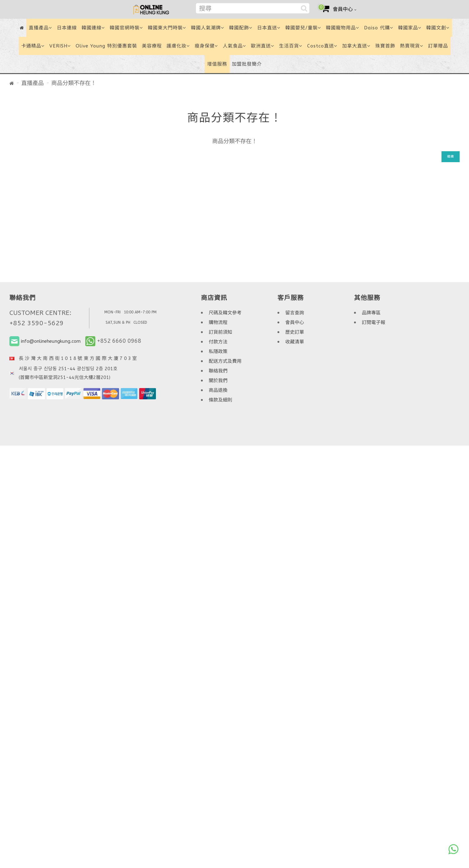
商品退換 (218, 390)
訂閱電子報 (374, 322)
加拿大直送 (356, 46)
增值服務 (217, 64)
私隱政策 (218, 352)
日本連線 (67, 28)
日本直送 (269, 28)
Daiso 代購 (379, 28)
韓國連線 (93, 28)
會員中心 (295, 322)
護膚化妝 (178, 46)
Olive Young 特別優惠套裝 (106, 46)
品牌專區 (371, 313)
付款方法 (218, 342)
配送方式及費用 (225, 361)
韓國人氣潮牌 (208, 28)
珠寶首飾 (385, 46)
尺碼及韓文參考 (225, 313)
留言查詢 (295, 313)
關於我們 (218, 381)
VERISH (60, 46)
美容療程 (152, 46)
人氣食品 (234, 46)
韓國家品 (410, 28)
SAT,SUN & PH (118, 322)
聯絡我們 (218, 371)
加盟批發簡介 (247, 64)
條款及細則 (220, 400)
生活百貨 (291, 46)
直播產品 (40, 28)
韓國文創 (438, 28)
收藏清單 (295, 342)
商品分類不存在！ (74, 83)
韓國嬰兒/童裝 (303, 28)
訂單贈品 (438, 46)
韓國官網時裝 (126, 28)
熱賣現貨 (412, 46)
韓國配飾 (241, 28)
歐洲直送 (263, 46)
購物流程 (218, 322)
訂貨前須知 (220, 332)
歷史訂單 (295, 332)
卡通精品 (33, 46)
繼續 (451, 157)
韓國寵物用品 (343, 28)
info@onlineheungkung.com (51, 341)
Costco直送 (322, 46)
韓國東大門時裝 (167, 28)
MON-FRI (112, 312)
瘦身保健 (206, 46)
